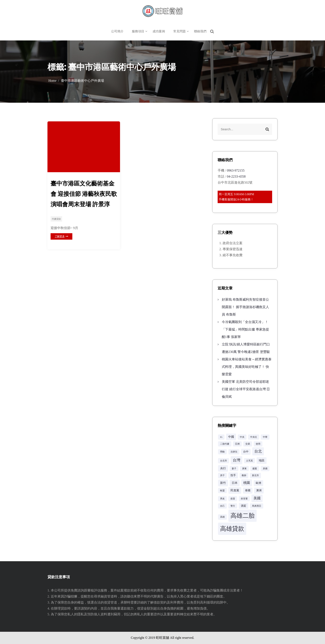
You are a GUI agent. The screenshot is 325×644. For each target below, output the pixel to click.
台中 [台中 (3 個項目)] (246, 452)
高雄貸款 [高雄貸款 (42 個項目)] (232, 529)
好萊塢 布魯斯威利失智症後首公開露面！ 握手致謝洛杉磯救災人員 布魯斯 (245, 307)
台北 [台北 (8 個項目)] (258, 451)
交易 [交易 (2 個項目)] (248, 444)
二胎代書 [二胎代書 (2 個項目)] (225, 444)
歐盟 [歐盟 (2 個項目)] (222, 491)
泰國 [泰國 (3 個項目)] (248, 490)
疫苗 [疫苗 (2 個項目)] (233, 499)
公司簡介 (117, 31)
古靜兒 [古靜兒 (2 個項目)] (234, 452)
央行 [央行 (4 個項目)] (223, 468)
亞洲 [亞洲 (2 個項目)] (237, 444)
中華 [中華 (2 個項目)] (265, 437)
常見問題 (179, 31)
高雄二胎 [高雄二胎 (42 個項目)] (243, 516)
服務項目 (138, 31)
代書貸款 (56, 219)
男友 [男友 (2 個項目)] (222, 499)
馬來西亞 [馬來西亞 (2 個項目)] (257, 506)
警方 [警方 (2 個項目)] (233, 506)
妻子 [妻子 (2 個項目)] (234, 469)
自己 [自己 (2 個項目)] (222, 506)
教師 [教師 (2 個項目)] (244, 475)
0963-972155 (236, 170)
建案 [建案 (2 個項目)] (255, 469)
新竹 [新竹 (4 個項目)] (223, 483)
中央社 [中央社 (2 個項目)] (254, 437)
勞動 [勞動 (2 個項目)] (222, 452)
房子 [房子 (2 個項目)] (222, 475)
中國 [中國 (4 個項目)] (231, 437)
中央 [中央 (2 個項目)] (242, 437)
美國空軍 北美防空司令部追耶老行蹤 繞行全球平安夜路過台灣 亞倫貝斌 (246, 389)
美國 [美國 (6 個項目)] (257, 498)
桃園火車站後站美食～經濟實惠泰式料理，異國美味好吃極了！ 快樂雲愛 (247, 367)
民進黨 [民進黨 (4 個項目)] (235, 490)
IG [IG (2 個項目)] (221, 437)
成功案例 (159, 31)
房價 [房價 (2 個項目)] (265, 469)
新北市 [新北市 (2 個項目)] (255, 475)
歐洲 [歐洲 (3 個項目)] (258, 483)
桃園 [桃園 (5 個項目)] (247, 483)
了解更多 (61, 237)
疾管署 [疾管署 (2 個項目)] (244, 499)
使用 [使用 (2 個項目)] (258, 444)
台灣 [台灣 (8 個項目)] (236, 460)
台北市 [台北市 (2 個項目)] (224, 461)
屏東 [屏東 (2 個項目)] (244, 469)
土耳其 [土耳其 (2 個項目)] (249, 461)
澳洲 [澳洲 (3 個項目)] (259, 490)
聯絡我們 (200, 31)
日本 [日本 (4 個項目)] (235, 483)
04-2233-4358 (236, 176)
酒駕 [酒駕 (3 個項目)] (244, 506)
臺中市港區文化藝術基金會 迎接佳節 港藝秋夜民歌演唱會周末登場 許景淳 (84, 194)
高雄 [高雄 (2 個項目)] (222, 517)
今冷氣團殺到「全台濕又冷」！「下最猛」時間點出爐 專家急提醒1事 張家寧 (245, 329)
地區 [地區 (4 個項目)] (262, 460)
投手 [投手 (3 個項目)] (233, 475)
